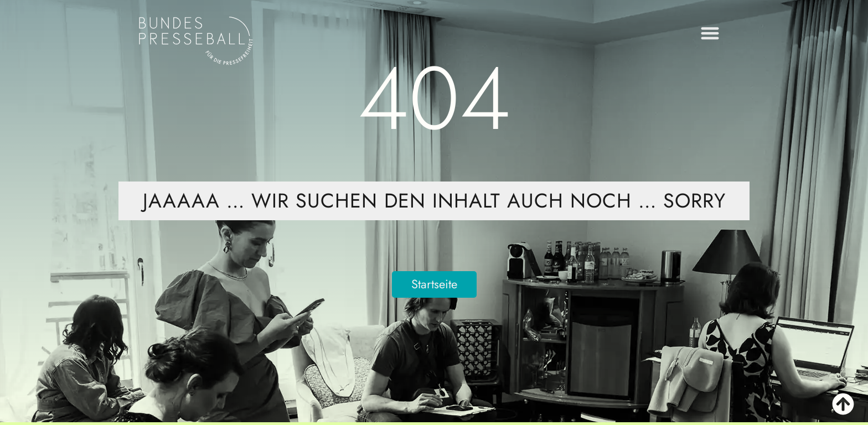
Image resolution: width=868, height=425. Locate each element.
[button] (711, 30)
